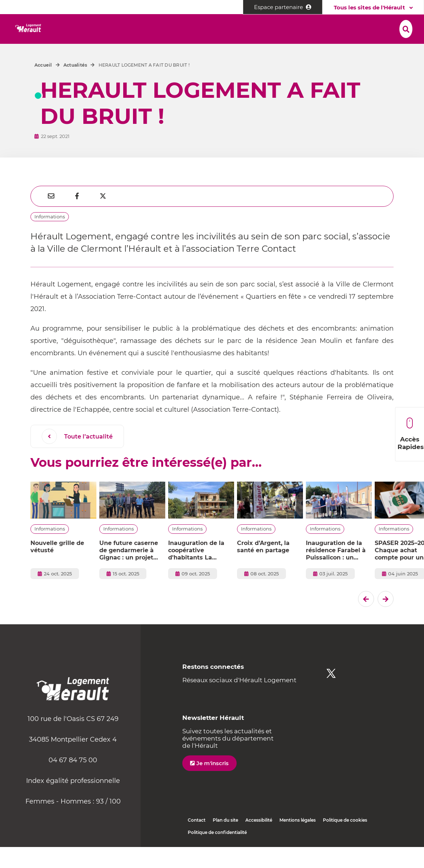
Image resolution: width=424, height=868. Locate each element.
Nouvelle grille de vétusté (57, 568)
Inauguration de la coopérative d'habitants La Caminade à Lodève (198, 571)
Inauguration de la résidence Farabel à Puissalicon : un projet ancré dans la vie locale (336, 571)
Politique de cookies (345, 841)
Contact (197, 841)
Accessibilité (259, 841)
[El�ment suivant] (386, 620)
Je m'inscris (213, 784)
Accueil (43, 86)
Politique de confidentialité (217, 853)
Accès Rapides (411, 434)
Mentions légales (298, 841)
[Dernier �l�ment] (366, 620)
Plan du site (225, 841)
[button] (92, 29)
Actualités (75, 86)
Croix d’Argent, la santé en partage (263, 568)
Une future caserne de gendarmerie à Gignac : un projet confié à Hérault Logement (129, 571)
